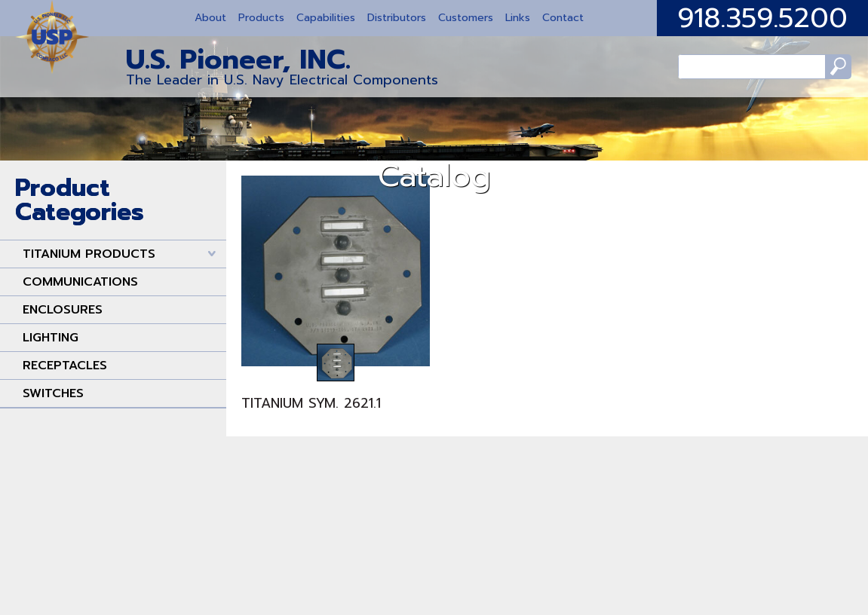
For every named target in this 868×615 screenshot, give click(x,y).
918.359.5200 (762, 18)
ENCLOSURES (63, 310)
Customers (466, 18)
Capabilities (326, 18)
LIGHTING (51, 338)
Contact (563, 18)
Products (261, 18)
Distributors (397, 18)
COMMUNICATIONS (80, 282)
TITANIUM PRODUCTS (89, 254)
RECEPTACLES (65, 366)
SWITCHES (53, 393)
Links (518, 18)
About (210, 18)
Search (821, 72)
